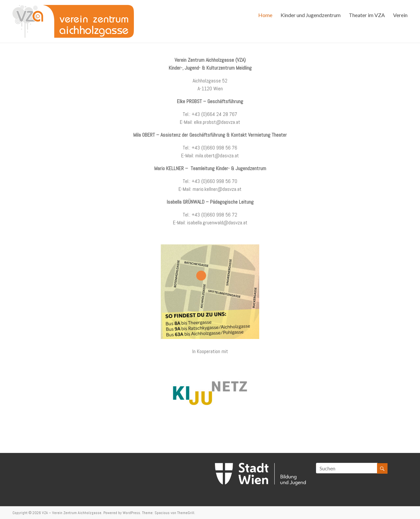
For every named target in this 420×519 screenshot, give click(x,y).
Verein (400, 15)
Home (265, 15)
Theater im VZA (367, 15)
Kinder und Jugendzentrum (311, 15)
